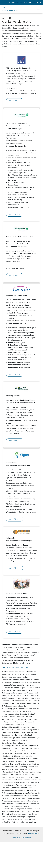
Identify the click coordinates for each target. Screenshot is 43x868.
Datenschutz (26, 838)
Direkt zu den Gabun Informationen (15, 667)
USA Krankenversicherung (10, 9)
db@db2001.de (34, 833)
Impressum (16, 838)
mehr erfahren (15, 101)
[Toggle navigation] (38, 9)
